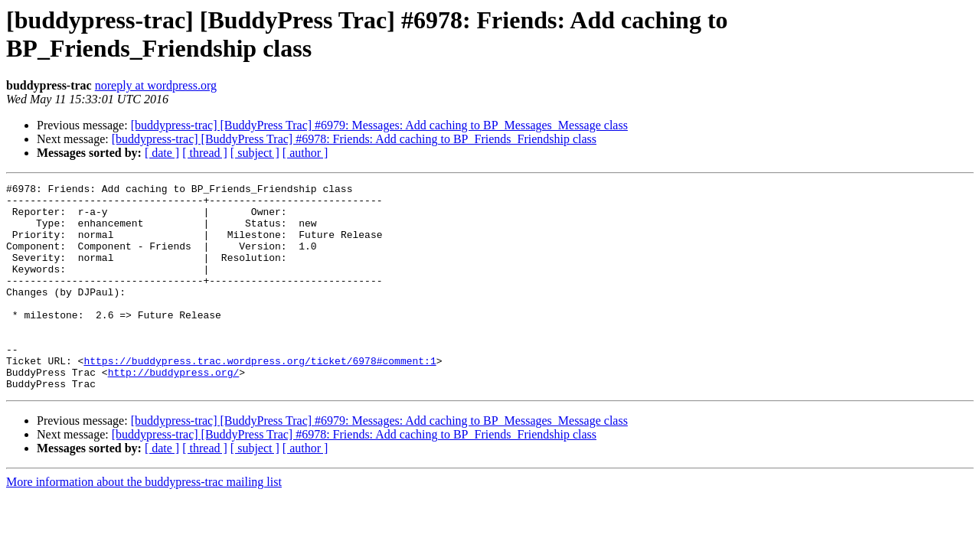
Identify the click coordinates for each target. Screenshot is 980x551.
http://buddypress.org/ (174, 411)
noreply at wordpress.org (156, 85)
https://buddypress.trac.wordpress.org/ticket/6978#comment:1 (260, 397)
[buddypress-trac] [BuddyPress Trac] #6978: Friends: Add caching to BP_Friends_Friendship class (354, 139)
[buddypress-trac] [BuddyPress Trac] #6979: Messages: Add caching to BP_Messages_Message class (379, 125)
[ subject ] (255, 153)
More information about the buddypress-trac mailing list (144, 523)
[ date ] (162, 153)
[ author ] (305, 153)
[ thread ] (205, 153)
